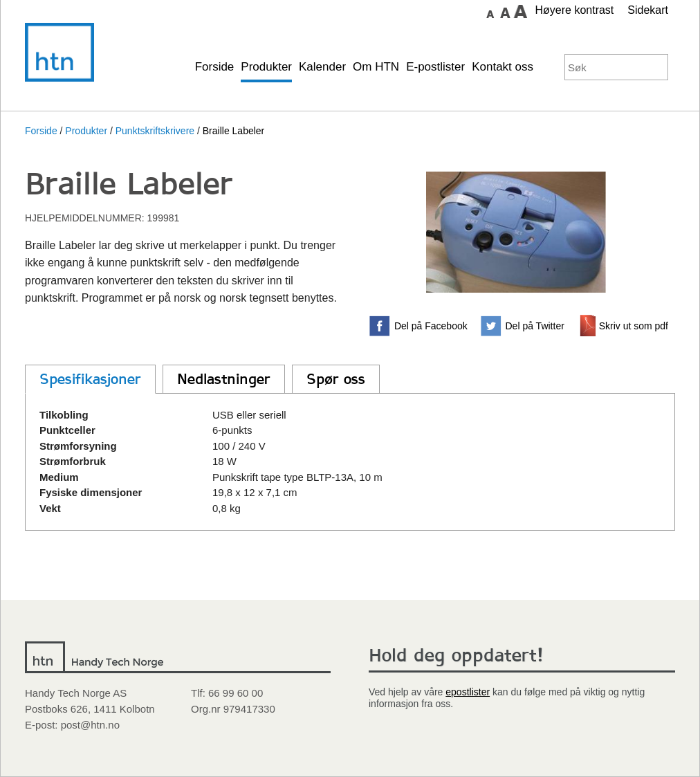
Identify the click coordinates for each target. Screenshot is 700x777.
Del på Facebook (431, 326)
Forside (215, 67)
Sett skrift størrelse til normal (490, 11)
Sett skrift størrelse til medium (505, 11)
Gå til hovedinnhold (441, 10)
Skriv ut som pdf (634, 326)
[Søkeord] (604, 67)
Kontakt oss (503, 67)
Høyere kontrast (574, 10)
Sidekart (648, 10)
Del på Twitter (535, 326)
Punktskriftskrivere (155, 131)
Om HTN (376, 67)
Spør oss (336, 379)
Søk (655, 67)
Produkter (266, 67)
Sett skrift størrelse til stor (520, 11)
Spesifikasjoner (90, 379)
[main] (350, 384)
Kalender (322, 67)
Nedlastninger (224, 379)
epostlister (468, 692)
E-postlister (435, 67)
